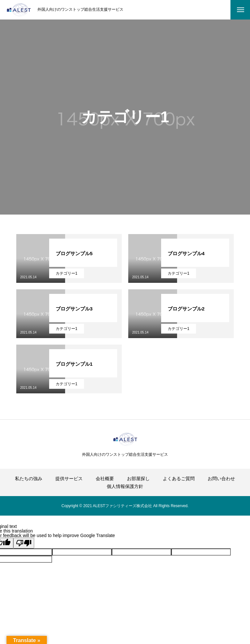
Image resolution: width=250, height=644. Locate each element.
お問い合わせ (221, 479)
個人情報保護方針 (125, 486)
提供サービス (69, 479)
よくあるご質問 (179, 479)
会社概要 (105, 479)
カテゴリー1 (67, 273)
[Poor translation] (24, 543)
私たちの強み (29, 479)
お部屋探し (138, 479)
